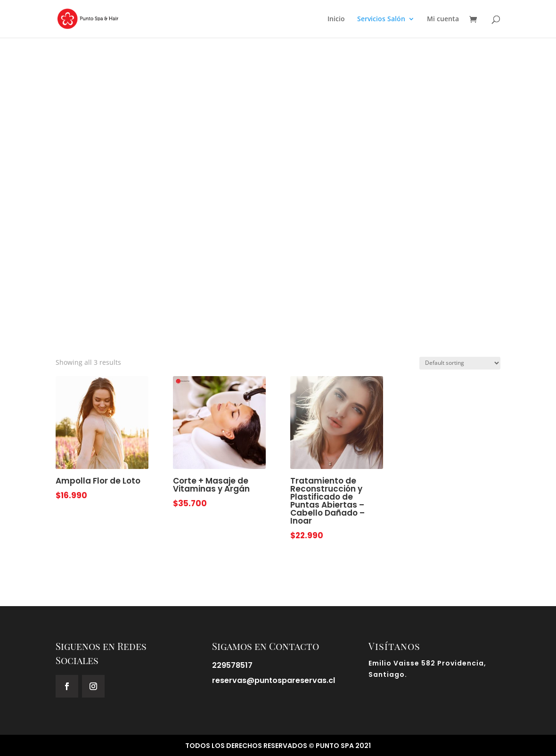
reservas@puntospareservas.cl (274, 680)
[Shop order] (460, 363)
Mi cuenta (443, 19)
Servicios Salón (381, 19)
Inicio (336, 19)
